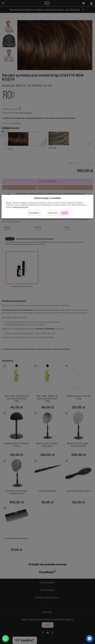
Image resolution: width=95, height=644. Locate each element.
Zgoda (65, 213)
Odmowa (53, 213)
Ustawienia (34, 213)
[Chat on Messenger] (90, 639)
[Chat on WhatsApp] (5, 639)
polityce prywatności (20, 207)
